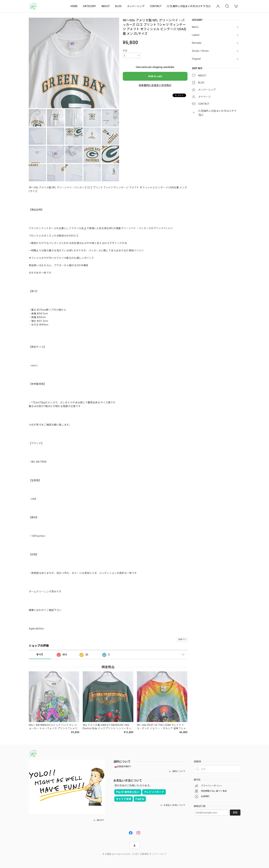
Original (196, 59)
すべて (40, 655)
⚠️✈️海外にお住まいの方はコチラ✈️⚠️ (189, 6)
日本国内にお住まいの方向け (155, 85)
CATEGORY (90, 6)
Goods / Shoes (200, 51)
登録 (235, 812)
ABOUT (106, 6)
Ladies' (196, 35)
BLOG (118, 6)
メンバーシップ (136, 6)
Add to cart (155, 76)
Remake (197, 43)
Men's (195, 27)
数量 (125, 51)
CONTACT (156, 6)
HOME (74, 6)
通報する (182, 639)
